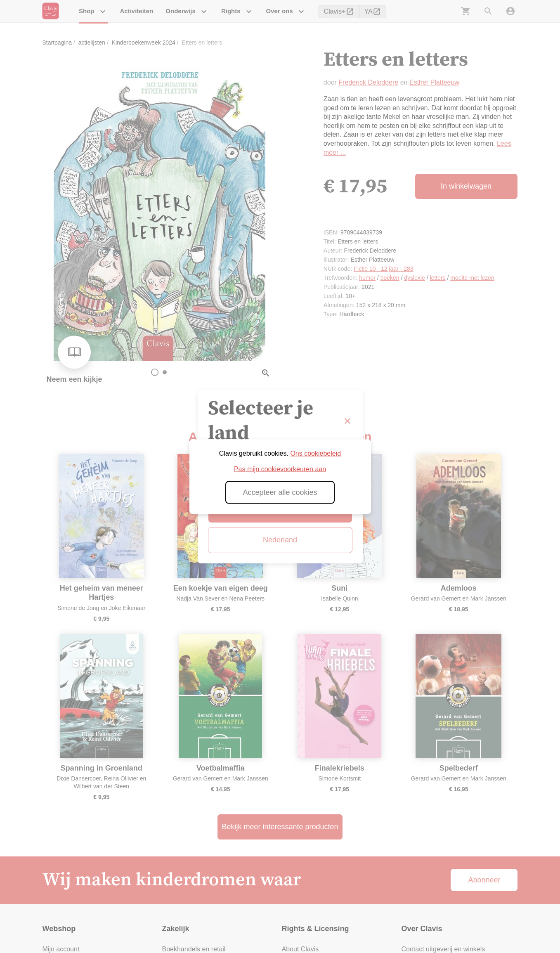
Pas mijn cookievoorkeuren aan (280, 469)
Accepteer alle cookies (280, 492)
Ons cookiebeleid (315, 453)
